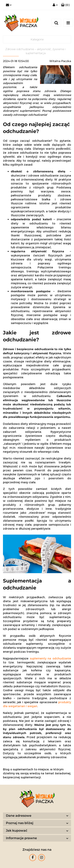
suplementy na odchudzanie (50, 658)
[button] (65, 5)
